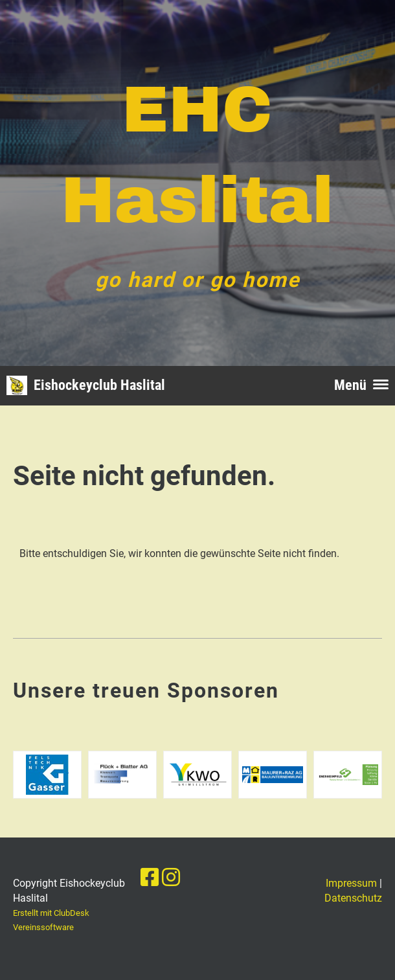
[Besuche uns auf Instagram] (171, 878)
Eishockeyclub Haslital (99, 385)
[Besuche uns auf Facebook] (150, 878)
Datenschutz (353, 898)
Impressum (351, 883)
